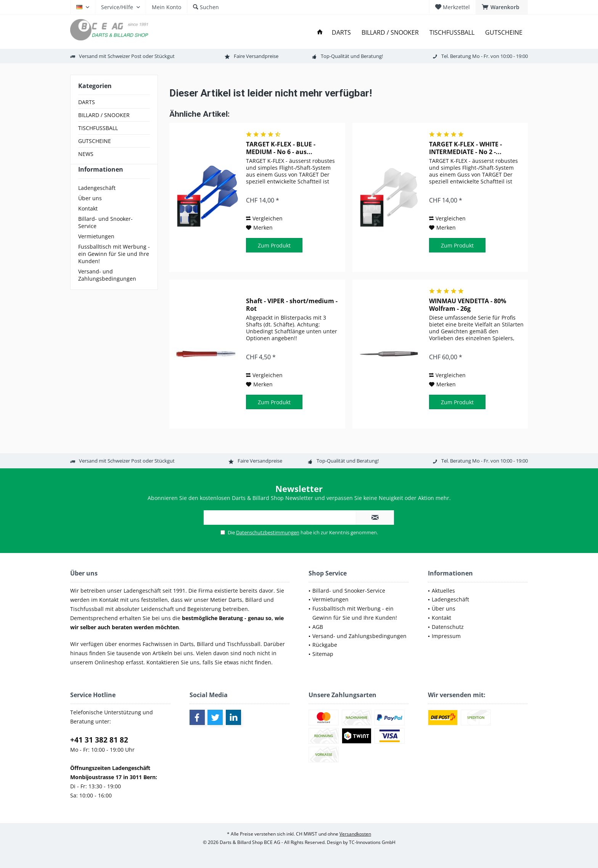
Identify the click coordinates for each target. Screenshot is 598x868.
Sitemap (323, 654)
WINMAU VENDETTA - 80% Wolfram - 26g (468, 305)
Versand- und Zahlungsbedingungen (107, 289)
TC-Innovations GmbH (372, 842)
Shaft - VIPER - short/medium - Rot (292, 305)
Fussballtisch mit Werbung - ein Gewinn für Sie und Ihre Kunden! (114, 268)
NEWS (86, 154)
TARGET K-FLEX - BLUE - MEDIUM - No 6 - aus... (281, 148)
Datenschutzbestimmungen (268, 532)
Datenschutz (448, 627)
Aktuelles (443, 591)
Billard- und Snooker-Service (105, 236)
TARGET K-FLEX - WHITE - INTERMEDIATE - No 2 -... (465, 148)
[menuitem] (502, 7)
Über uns (90, 212)
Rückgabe (325, 645)
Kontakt (88, 222)
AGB (318, 627)
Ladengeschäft (97, 202)
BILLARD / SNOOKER (104, 115)
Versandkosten (355, 834)
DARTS (87, 102)
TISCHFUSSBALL (98, 128)
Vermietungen (96, 250)
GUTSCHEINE (95, 141)
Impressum (446, 636)
